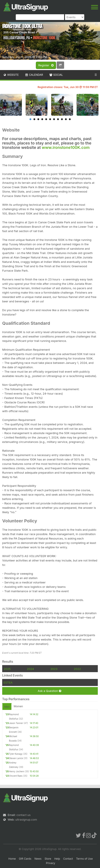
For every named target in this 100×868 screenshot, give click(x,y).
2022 (77, 669)
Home (12, 859)
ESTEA (8, 682)
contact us (23, 815)
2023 (54, 669)
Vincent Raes (16, 776)
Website (11, 75)
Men (7, 707)
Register (46, 65)
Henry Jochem (17, 771)
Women (18, 706)
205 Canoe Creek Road (19, 32)
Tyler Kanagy (16, 754)
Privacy (51, 863)
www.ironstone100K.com (66, 147)
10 (66, 119)
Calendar (34, 75)
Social (56, 75)
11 (70, 119)
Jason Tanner (16, 723)
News (38, 859)
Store (48, 859)
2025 (7, 669)
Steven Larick (16, 758)
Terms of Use (84, 859)
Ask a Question (49, 691)
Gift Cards (25, 859)
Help (57, 859)
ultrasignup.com (26, 819)
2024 (30, 669)
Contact (68, 859)
